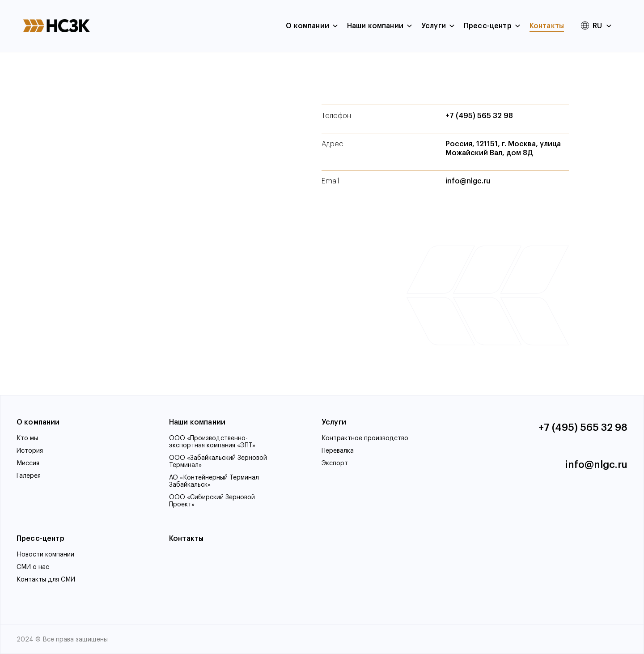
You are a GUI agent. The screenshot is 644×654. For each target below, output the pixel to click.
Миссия (28, 463)
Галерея (29, 476)
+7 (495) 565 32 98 (479, 116)
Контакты (547, 26)
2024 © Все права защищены (62, 640)
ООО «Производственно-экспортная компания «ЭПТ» (212, 442)
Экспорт (335, 463)
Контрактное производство (365, 438)
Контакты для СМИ (46, 580)
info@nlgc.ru (468, 181)
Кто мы (27, 438)
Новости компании (45, 555)
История (30, 451)
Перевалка (338, 451)
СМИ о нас (33, 567)
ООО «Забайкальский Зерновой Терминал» (218, 462)
